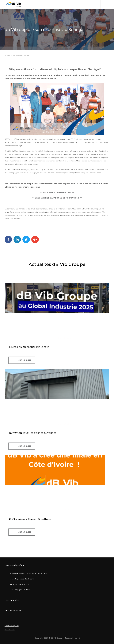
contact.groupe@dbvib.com (22, 579)
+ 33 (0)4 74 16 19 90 (22, 584)
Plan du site (10, 630)
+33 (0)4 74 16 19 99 (22, 590)
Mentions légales (12, 626)
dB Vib (72, 184)
